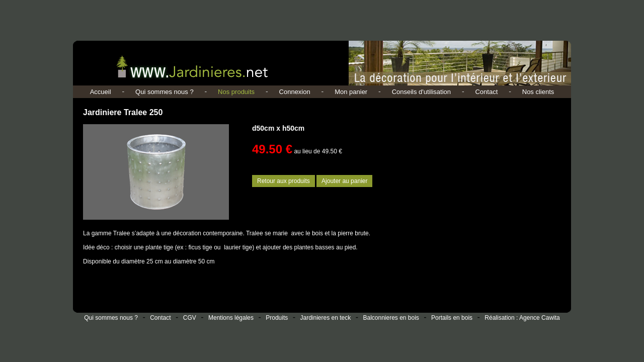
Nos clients (538, 92)
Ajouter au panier (344, 181)
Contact (486, 92)
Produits (277, 318)
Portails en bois (452, 318)
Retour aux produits (284, 181)
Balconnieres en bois (391, 318)
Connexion (295, 92)
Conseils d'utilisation (421, 92)
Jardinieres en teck (326, 318)
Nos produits (236, 92)
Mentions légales (231, 318)
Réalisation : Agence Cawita (522, 318)
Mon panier (351, 92)
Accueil (101, 92)
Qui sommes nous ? (165, 92)
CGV (190, 318)
